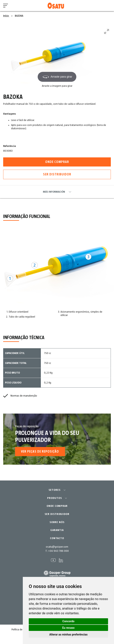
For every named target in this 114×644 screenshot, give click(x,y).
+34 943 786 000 (58, 551)
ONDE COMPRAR (57, 506)
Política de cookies (21, 630)
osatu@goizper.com (57, 547)
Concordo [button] (68, 621)
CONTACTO (57, 538)
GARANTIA (57, 530)
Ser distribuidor (57, 174)
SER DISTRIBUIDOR (57, 514)
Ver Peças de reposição (40, 452)
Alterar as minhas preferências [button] (68, 634)
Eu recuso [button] (68, 628)
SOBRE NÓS (57, 522)
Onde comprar (57, 162)
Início (6, 16)
